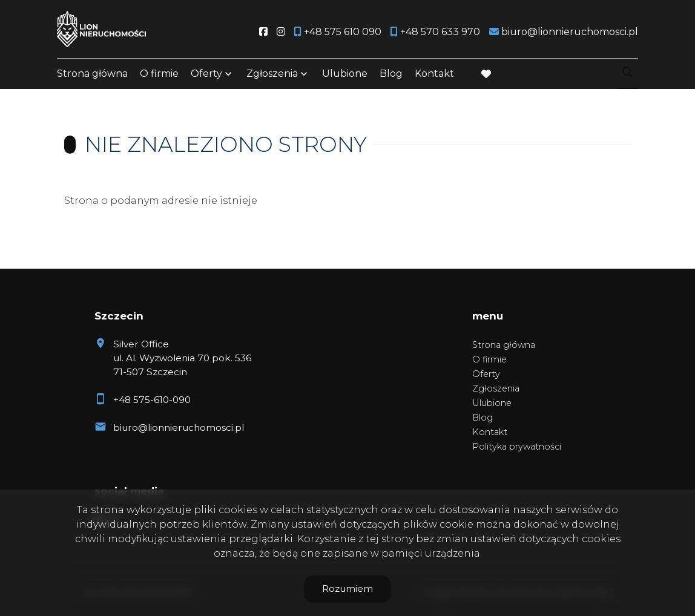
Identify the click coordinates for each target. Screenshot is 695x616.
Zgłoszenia (272, 74)
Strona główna (92, 74)
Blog (391, 74)
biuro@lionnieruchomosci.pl (179, 428)
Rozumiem (347, 588)
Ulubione (345, 74)
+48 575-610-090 (152, 400)
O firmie (159, 74)
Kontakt (434, 74)
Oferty (206, 74)
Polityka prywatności (517, 447)
